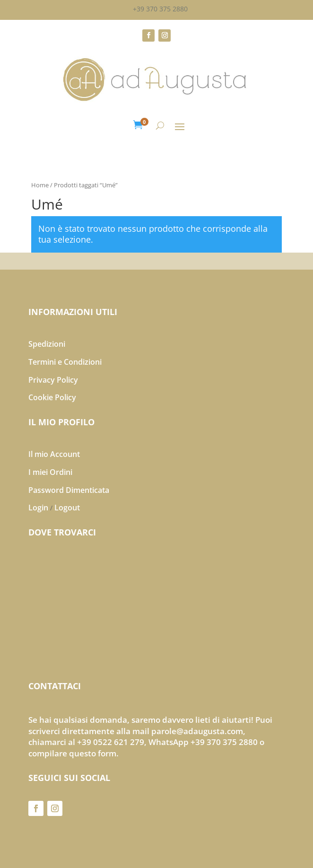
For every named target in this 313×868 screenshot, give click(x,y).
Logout (67, 508)
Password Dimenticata (69, 490)
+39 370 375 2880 (160, 9)
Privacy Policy (53, 380)
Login (38, 508)
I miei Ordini (50, 472)
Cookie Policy (52, 397)
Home (40, 185)
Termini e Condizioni (65, 362)
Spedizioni (47, 344)
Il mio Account (54, 454)
